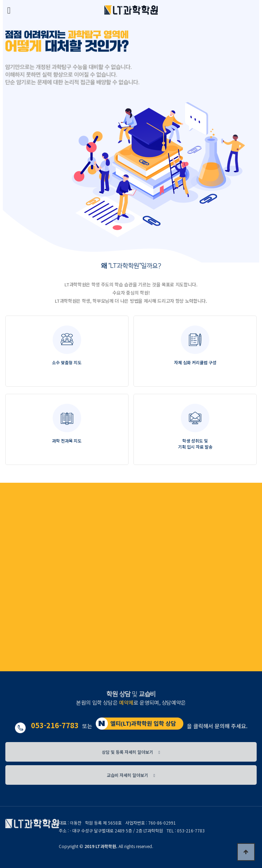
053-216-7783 (55, 725)
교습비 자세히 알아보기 (131, 775)
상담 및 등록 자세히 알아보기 (131, 752)
